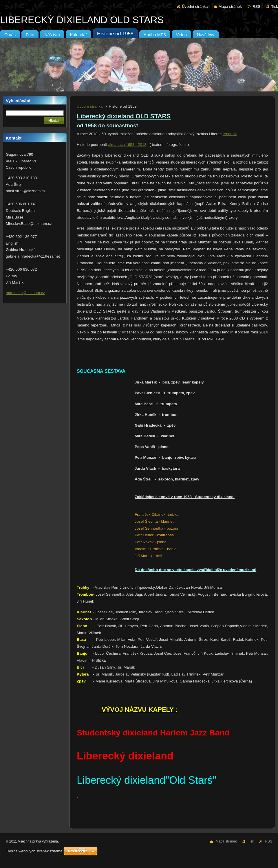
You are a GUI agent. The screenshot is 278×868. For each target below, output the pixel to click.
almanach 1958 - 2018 (127, 145)
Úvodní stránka (195, 7)
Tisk (275, 7)
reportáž (230, 134)
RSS (256, 7)
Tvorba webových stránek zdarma (34, 851)
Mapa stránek (230, 7)
